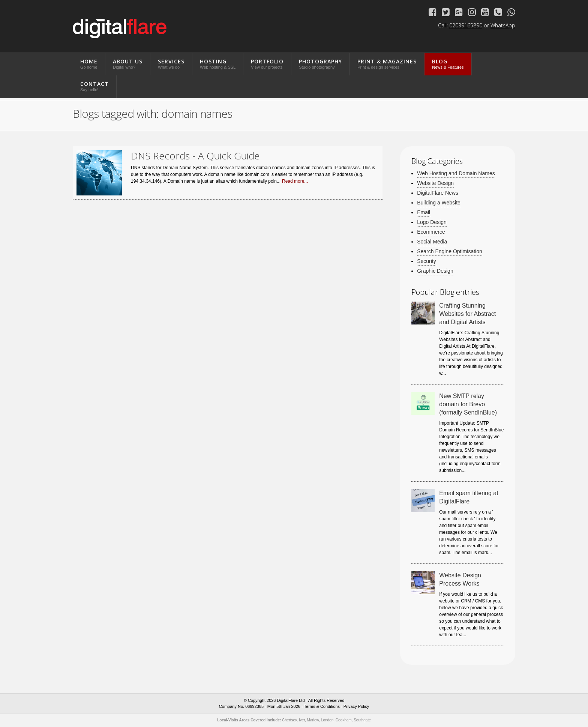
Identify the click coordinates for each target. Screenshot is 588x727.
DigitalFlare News (438, 193)
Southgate (362, 720)
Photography (320, 64)
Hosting (218, 64)
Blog (448, 64)
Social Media (432, 242)
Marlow (313, 720)
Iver (302, 720)
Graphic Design (435, 271)
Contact (94, 86)
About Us (128, 64)
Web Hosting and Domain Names (456, 173)
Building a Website (439, 203)
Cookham (344, 720)
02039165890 (466, 25)
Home (89, 64)
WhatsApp (503, 25)
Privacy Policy (356, 706)
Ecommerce (431, 232)
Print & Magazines (387, 64)
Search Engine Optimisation (450, 252)
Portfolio (267, 64)
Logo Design (432, 222)
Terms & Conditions (322, 706)
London (327, 720)
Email (424, 213)
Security (427, 261)
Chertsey (289, 720)
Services (171, 64)
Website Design (435, 183)
